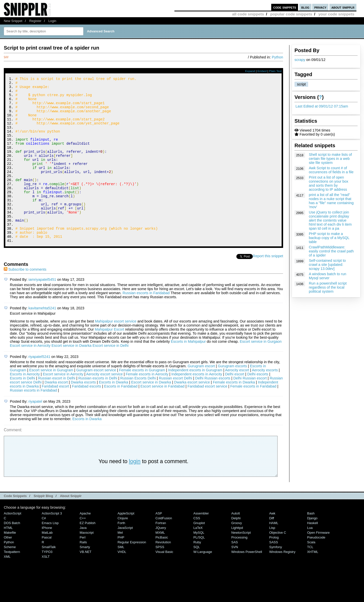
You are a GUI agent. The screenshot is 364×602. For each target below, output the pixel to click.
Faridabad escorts (87, 417)
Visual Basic (164, 583)
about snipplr (343, 7)
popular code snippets (291, 14)
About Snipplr (71, 527)
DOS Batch (12, 554)
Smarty (85, 578)
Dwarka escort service (192, 413)
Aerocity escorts (265, 401)
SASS (274, 573)
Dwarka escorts (83, 413)
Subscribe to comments (25, 300)
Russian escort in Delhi (57, 409)
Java (83, 559)
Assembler (201, 544)
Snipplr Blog (43, 527)
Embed (262, 71)
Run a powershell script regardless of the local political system (328, 287)
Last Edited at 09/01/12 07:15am (322, 106)
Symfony (276, 578)
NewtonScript (241, 564)
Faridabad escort (55, 417)
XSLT (46, 588)
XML (7, 588)
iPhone (47, 559)
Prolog (274, 568)
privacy (320, 7)
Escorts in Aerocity (25, 405)
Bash (311, 544)
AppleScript (126, 544)
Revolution (163, 573)
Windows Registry (282, 583)
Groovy (237, 554)
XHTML (313, 583)
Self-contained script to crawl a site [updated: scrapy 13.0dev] (327, 265)
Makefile (10, 564)
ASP (159, 544)
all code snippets (248, 14)
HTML (8, 559)
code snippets (285, 7)
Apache (85, 544)
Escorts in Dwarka (113, 413)
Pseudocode (316, 568)
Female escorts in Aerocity (147, 405)
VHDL (122, 583)
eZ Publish (88, 554)
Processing (239, 568)
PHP (121, 568)
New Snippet (13, 21)
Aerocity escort (237, 401)
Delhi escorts (258, 405)
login (135, 492)
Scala (311, 573)
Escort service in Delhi (110, 377)
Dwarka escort (56, 413)
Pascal (47, 568)
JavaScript (125, 559)
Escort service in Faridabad (163, 417)
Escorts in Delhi (22, 409)
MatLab (47, 564)
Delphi (236, 549)
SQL (197, 578)
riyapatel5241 (39, 388)
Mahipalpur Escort (109, 360)
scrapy (300, 60)
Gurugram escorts (232, 397)
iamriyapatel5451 (42, 311)
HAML (274, 554)
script (301, 84)
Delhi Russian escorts (213, 409)
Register (35, 21)
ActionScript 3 (52, 544)
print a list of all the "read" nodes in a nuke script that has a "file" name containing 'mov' (331, 201)
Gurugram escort (201, 397)
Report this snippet (268, 287)
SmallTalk (49, 578)
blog (305, 7)
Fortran (161, 554)
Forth (121, 554)
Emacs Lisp (50, 554)
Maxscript (87, 564)
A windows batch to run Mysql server (328, 276)
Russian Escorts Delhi (139, 409)
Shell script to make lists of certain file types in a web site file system (330, 159)
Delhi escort (235, 405)
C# (44, 549)
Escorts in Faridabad (121, 417)
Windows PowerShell (247, 583)
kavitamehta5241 (42, 339)
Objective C (278, 564)
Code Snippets (15, 527)
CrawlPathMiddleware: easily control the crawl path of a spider (331, 251)
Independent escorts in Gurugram (195, 401)
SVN (235, 578)
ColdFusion (164, 549)
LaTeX (198, 559)
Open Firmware (318, 564)
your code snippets (336, 14)
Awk (272, 544)
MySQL (199, 564)
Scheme (10, 578)
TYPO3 (47, 583)
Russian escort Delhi (176, 409)
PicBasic (162, 568)
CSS (197, 549)
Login (52, 21)
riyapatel (35, 433)
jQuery (161, 559)
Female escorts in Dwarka (234, 413)
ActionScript (13, 544)
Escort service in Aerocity (30, 377)
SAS (235, 573)
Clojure (123, 549)
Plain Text (275, 71)
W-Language (203, 583)
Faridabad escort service (208, 417)
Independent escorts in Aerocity (197, 405)
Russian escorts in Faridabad (146, 324)
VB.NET (86, 583)
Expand (250, 71)
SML (121, 578)
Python (277, 57)
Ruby (197, 573)
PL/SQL (199, 568)
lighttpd (237, 559)
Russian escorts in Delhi (98, 409)
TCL (310, 578)
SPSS (160, 578)
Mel (120, 564)
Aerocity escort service (105, 405)
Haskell (312, 554)
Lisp (272, 559)
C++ (83, 549)
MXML (160, 564)
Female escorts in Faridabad (253, 417)
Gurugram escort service (96, 401)
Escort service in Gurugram (51, 401)
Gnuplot (199, 554)
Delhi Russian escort (251, 409)
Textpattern (12, 583)
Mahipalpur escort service (116, 352)
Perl (83, 568)
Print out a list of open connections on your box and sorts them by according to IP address (329, 183)
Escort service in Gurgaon (261, 373)
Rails (83, 573)
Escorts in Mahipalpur (188, 373)
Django (312, 549)
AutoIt (236, 544)
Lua (310, 559)
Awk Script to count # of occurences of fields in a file (331, 170)
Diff (272, 549)
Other (8, 568)
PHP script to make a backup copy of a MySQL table (329, 238)
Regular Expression (132, 573)
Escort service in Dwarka (72, 377)
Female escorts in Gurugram (142, 401)
